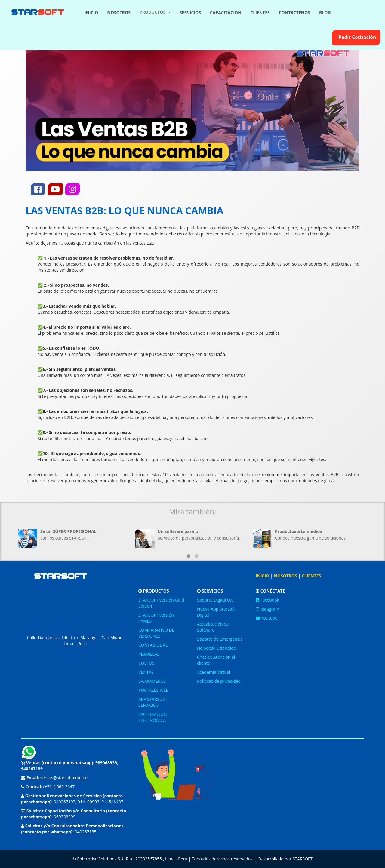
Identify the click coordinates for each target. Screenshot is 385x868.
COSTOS (146, 663)
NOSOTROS (119, 12)
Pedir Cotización (356, 37)
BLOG (325, 12)
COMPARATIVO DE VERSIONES (156, 633)
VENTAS (146, 672)
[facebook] (38, 189)
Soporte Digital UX (215, 600)
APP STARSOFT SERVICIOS (153, 702)
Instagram (267, 609)
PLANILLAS (149, 654)
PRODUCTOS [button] (155, 12)
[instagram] (72, 189)
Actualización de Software (213, 627)
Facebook (267, 600)
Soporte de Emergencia (220, 639)
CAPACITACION (226, 12)
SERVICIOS (190, 12)
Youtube (266, 618)
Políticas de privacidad (219, 681)
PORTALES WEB (154, 690)
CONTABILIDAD (153, 645)
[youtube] (55, 189)
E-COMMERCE (152, 681)
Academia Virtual (214, 672)
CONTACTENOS (294, 12)
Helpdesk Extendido (217, 648)
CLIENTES (260, 12)
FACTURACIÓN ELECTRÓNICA (152, 717)
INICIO (91, 12)
